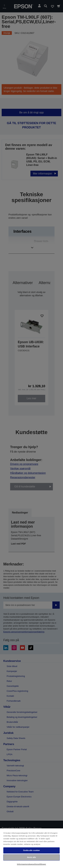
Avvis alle (32, 857)
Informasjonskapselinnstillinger (32, 864)
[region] (32, 848)
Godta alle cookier (32, 850)
